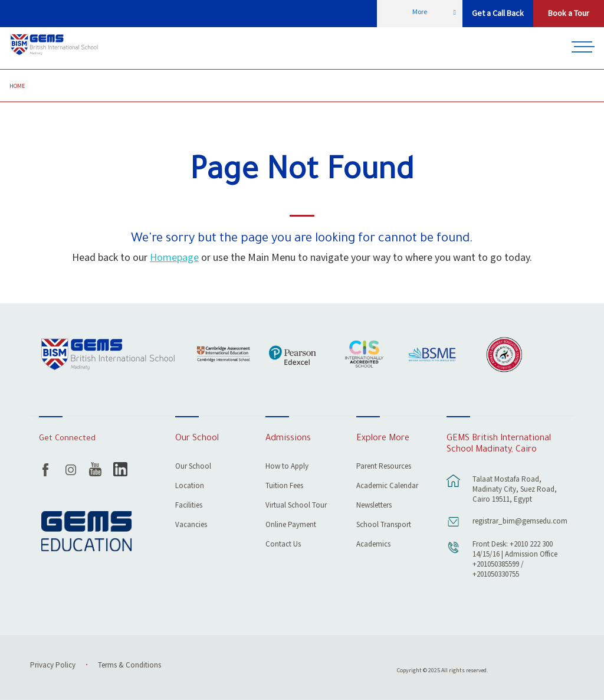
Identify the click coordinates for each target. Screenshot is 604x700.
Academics (373, 545)
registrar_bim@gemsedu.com (517, 521)
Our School (193, 467)
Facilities (189, 506)
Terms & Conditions (129, 665)
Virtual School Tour (296, 506)
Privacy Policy (53, 665)
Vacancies (191, 526)
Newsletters (374, 506)
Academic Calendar (387, 487)
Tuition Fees (284, 487)
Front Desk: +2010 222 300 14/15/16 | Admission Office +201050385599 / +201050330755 (515, 560)
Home (17, 86)
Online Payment (291, 526)
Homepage (174, 258)
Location (190, 487)
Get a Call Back (498, 14)
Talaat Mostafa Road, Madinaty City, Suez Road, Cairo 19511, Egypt (515, 490)
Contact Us (283, 545)
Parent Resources (384, 467)
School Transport (384, 526)
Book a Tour (569, 14)
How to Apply (287, 467)
